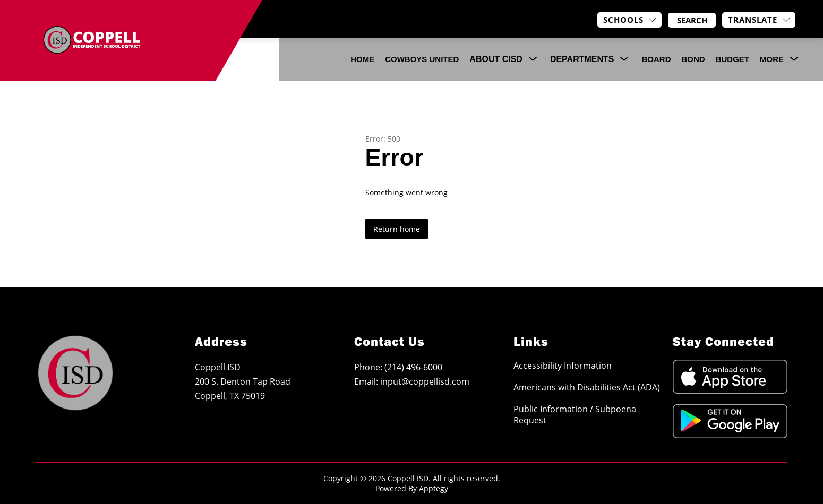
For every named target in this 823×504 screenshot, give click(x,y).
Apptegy (434, 488)
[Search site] (692, 20)
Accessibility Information (563, 365)
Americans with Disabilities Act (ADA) (587, 387)
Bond (693, 59)
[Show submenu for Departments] (582, 59)
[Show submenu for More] (772, 59)
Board (656, 59)
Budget (732, 59)
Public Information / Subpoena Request (575, 414)
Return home (397, 229)
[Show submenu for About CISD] (496, 59)
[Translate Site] (759, 20)
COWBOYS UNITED (422, 59)
